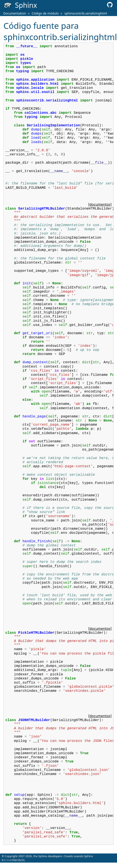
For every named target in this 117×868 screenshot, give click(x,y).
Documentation (15, 13)
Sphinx (89, 856)
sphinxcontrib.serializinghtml (86, 13)
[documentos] (100, 204)
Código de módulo (45, 13)
